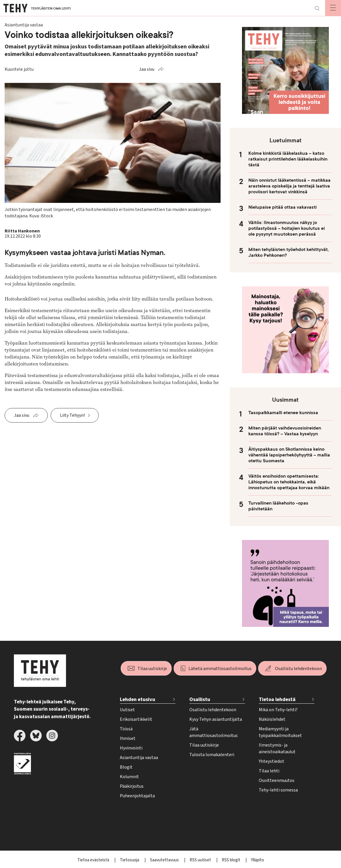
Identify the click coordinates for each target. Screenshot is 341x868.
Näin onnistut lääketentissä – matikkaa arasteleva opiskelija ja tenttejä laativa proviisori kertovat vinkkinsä (289, 186)
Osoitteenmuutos (277, 780)
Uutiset (127, 710)
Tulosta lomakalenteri (212, 755)
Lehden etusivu (137, 699)
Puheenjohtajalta (137, 796)
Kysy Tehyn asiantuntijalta (216, 719)
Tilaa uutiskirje (152, 669)
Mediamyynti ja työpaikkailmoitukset (280, 732)
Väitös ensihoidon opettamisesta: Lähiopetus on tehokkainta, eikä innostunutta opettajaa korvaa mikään (289, 482)
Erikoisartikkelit (136, 719)
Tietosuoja (130, 860)
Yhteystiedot (272, 761)
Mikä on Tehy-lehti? (278, 710)
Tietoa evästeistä (94, 860)
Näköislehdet (272, 719)
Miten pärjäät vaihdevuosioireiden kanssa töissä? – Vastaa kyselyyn (285, 431)
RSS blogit (231, 860)
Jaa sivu (147, 69)
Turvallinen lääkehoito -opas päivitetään (278, 506)
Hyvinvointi (131, 748)
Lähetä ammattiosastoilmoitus (220, 669)
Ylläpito (257, 860)
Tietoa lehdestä (277, 699)
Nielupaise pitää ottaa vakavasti (283, 207)
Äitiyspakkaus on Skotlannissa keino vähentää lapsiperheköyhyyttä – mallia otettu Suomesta (289, 455)
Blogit (126, 767)
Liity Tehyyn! (72, 415)
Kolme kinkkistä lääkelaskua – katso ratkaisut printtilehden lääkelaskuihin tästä (288, 159)
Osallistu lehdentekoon (298, 669)
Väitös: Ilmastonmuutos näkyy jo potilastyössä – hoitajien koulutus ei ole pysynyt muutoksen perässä (287, 228)
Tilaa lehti (269, 771)
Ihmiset (128, 738)
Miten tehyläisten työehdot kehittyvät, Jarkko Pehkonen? (289, 252)
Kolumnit (129, 777)
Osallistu (200, 699)
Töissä (126, 729)
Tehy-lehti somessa (278, 790)
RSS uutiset (201, 860)
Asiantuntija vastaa (139, 758)
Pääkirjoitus (132, 786)
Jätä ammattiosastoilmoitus (213, 732)
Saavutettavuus (165, 860)
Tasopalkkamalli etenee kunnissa (283, 413)
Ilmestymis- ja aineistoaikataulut (277, 748)
